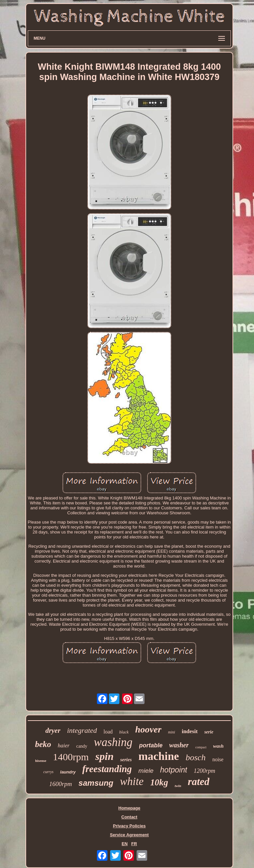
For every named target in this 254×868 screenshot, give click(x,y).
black (124, 732)
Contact (129, 817)
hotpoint (174, 770)
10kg (159, 782)
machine (159, 756)
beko (43, 744)
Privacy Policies (129, 826)
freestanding (107, 769)
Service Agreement (129, 835)
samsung (96, 783)
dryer (53, 730)
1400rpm (71, 757)
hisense (41, 761)
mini (171, 732)
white (132, 781)
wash (218, 746)
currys (48, 772)
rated (199, 782)
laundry (68, 772)
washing (113, 742)
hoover (148, 729)
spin (104, 756)
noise (218, 759)
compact (201, 747)
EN (125, 844)
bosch (196, 757)
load (108, 732)
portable (151, 745)
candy (82, 746)
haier (64, 746)
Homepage (129, 808)
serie (209, 732)
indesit (190, 731)
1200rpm (205, 771)
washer (179, 745)
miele (146, 771)
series (126, 760)
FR (134, 844)
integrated (82, 730)
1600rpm (61, 784)
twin (178, 786)
